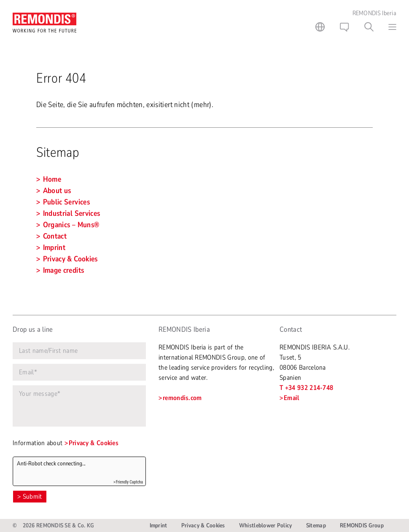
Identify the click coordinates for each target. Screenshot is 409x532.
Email (292, 398)
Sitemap (316, 525)
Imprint (159, 525)
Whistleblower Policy (266, 525)
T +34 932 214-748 (306, 388)
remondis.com (182, 398)
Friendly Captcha (129, 482)
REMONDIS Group (362, 525)
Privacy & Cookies (94, 443)
